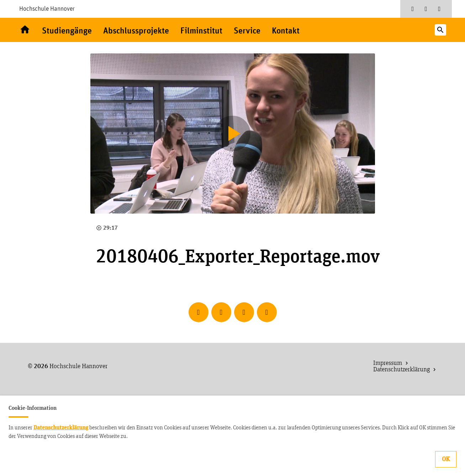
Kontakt (286, 31)
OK (446, 459)
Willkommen (25, 30)
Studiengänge (67, 31)
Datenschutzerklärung (61, 428)
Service (247, 31)
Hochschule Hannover (47, 9)
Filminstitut (201, 31)
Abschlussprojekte (136, 31)
